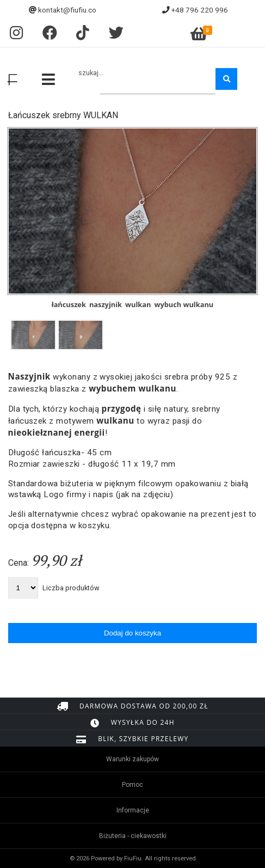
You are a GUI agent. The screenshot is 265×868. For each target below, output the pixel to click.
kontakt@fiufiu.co (67, 10)
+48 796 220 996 (200, 10)
